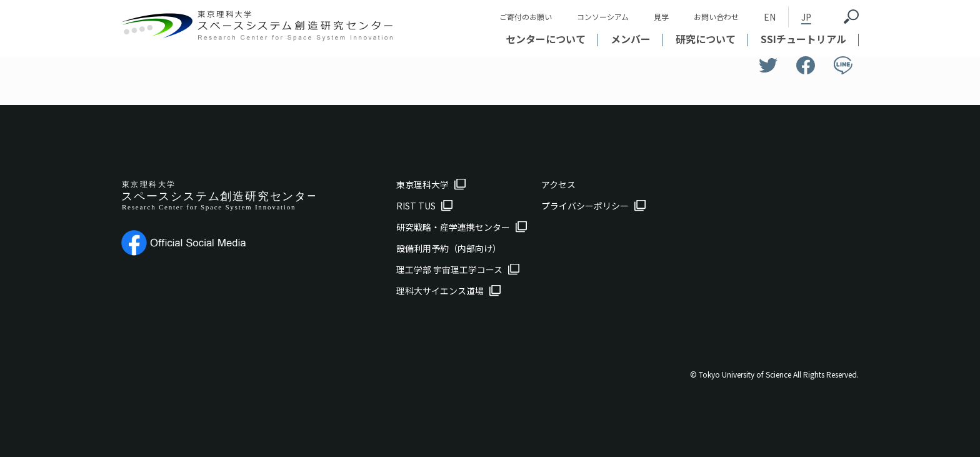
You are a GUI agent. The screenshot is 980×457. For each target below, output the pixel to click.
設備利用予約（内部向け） (449, 248)
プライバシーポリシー (585, 206)
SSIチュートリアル (803, 39)
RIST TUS (416, 206)
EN (770, 17)
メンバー (631, 39)
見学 (661, 17)
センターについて (546, 39)
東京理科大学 (422, 184)
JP (806, 17)
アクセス (558, 184)
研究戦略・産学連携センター (453, 227)
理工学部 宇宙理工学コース (449, 269)
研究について (706, 39)
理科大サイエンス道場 (440, 291)
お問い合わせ (716, 17)
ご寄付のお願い (526, 17)
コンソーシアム (603, 17)
